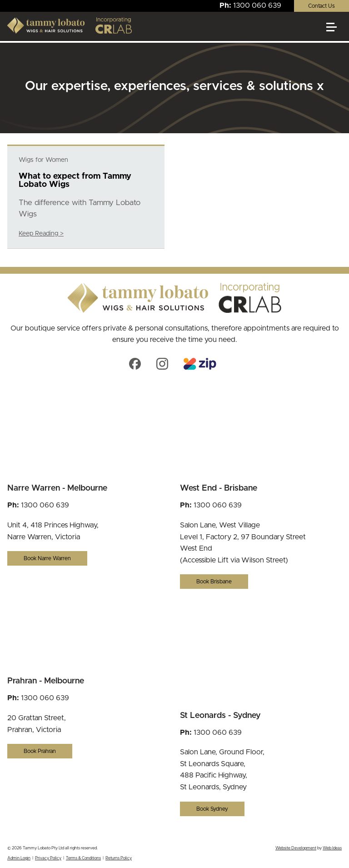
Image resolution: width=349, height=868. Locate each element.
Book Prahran (40, 751)
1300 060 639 (257, 5)
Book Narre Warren (47, 558)
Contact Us (322, 6)
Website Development (296, 848)
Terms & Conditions (83, 858)
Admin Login (19, 858)
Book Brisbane (214, 582)
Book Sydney (212, 809)
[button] (335, 31)
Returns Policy (119, 858)
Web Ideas (332, 848)
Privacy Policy (48, 858)
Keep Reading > (41, 234)
